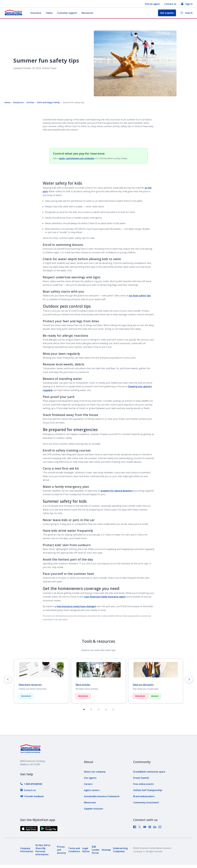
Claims (49, 13)
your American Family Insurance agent (105, 597)
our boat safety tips (140, 296)
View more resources (30, 685)
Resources (87, 13)
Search (186, 13)
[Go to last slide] (8, 679)
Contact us (170, 4)
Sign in (187, 4)
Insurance (36, 13)
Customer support (67, 13)
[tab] (84, 709)
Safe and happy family (49, 102)
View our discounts (143, 685)
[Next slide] (189, 679)
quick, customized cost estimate (77, 158)
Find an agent (152, 4)
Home (7, 102)
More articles (83, 685)
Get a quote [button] (167, 13)
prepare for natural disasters (117, 491)
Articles (30, 102)
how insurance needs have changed (76, 606)
